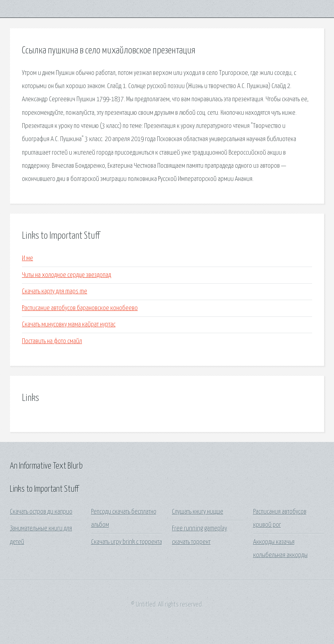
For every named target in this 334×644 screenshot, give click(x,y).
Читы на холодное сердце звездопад (66, 275)
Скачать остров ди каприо (41, 512)
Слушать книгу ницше (198, 512)
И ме (27, 258)
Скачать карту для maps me (55, 292)
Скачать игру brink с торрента (127, 542)
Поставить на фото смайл (52, 341)
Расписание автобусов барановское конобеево (80, 308)
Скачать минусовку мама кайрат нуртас (69, 325)
